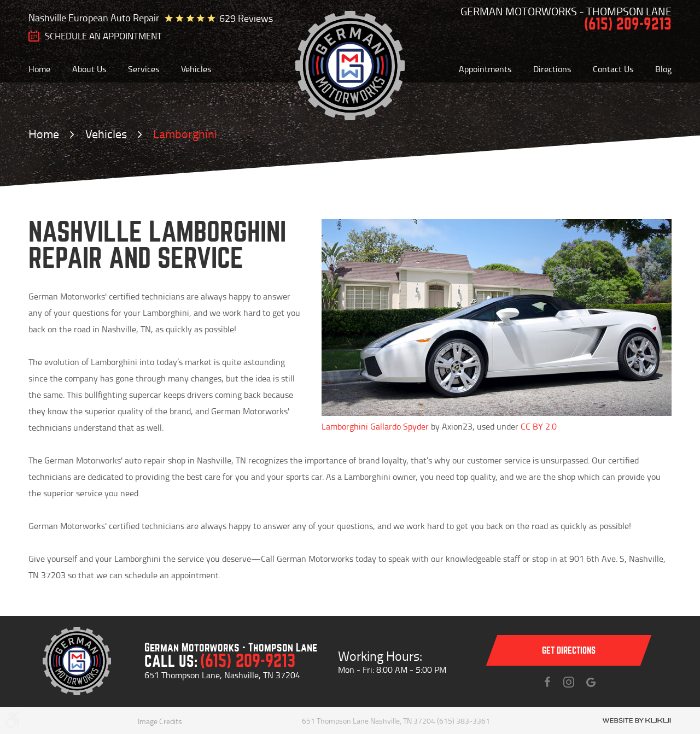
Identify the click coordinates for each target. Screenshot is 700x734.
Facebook (547, 682)
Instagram (569, 682)
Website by (637, 721)
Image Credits (160, 721)
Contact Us (613, 69)
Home (39, 69)
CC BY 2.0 (539, 426)
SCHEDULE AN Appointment (103, 36)
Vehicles (196, 69)
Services (144, 69)
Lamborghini (185, 134)
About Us (89, 69)
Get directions (569, 651)
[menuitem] (39, 69)
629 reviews (246, 18)
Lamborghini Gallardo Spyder (375, 426)
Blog (663, 69)
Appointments (485, 69)
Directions (552, 69)
